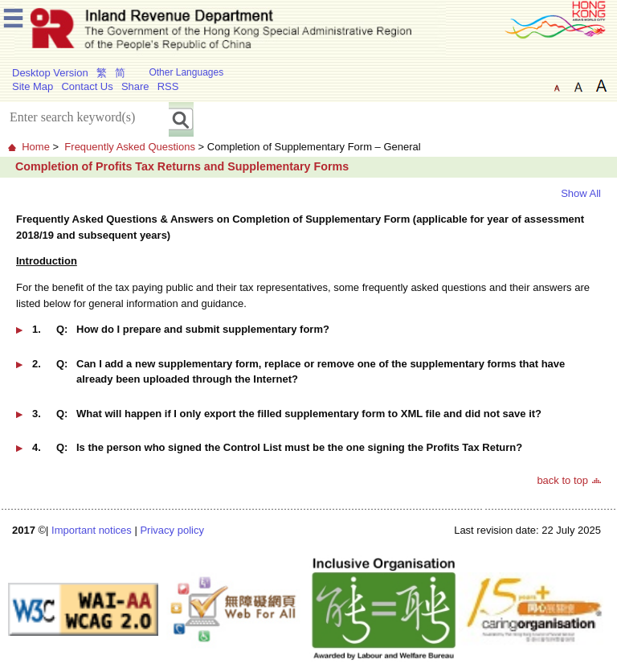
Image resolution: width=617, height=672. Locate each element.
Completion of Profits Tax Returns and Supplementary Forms (182, 166)
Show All (581, 193)
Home (36, 147)
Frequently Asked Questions (130, 147)
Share (135, 86)
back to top (562, 480)
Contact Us (87, 86)
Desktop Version (50, 73)
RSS (168, 86)
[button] (308, 335)
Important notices (92, 530)
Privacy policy (172, 530)
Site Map (33, 86)
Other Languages (186, 72)
